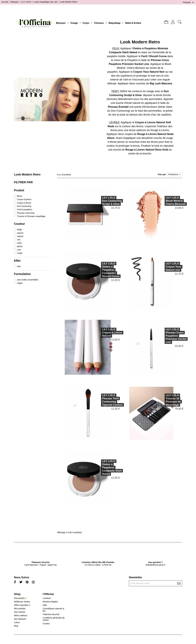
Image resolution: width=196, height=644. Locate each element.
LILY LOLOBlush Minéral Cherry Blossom (162, 201)
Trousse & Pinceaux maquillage (31, 216)
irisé (19, 266)
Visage (74, 23)
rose (19, 250)
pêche (20, 246)
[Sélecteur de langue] (189, 2)
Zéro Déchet (20, 612)
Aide (45, 605)
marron (20, 233)
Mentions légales (50, 602)
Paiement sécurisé (51, 614)
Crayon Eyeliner (24, 199)
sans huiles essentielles (28, 280)
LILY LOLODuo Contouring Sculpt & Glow (98, 201)
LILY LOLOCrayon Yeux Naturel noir (160, 267)
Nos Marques (20, 619)
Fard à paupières (25, 209)
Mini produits (20, 609)
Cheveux (99, 23)
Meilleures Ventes (22, 602)
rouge (20, 253)
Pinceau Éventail (118, 107)
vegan (20, 283)
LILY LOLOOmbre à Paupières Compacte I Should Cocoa (97, 270)
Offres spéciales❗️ (22, 605)
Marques (61, 23)
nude (19, 243)
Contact (46, 624)
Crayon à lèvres (24, 203)
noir (19, 240)
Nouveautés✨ (21, 598)
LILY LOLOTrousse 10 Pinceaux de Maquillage (160, 400)
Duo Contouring (24, 206)
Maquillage (115, 23)
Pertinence (175, 175)
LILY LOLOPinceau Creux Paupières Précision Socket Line (163, 336)
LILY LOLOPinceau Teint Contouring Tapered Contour (99, 400)
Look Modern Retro (27, 174)
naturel (20, 236)
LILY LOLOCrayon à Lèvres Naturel (99, 333)
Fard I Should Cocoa (154, 56)
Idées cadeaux (21, 615)
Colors (17, 622)
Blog (16, 626)
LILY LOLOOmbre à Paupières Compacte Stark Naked (98, 468)
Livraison (47, 598)
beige (20, 230)
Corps (86, 23)
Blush (20, 196)
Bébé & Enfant (133, 23)
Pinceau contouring (26, 213)
